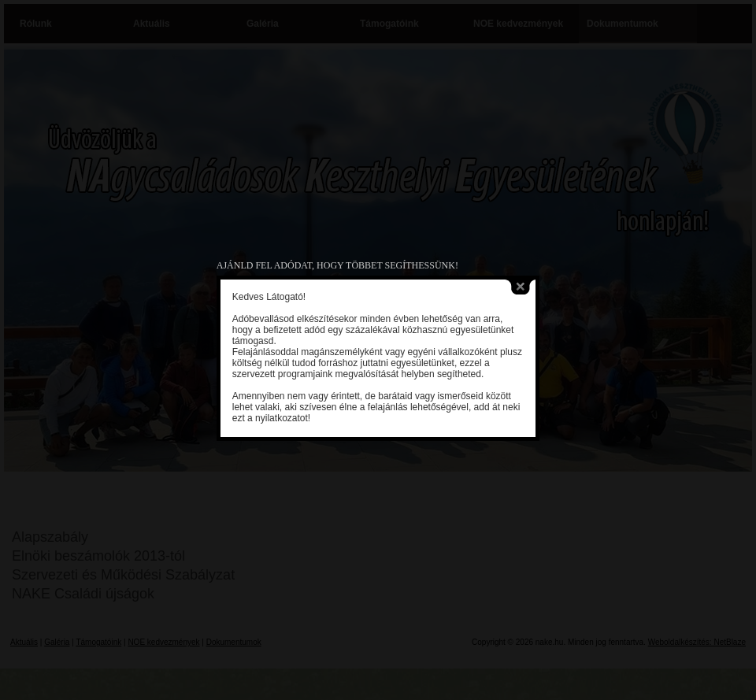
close (516, 283)
